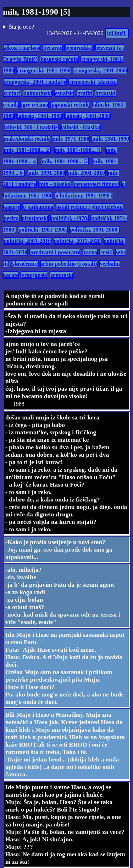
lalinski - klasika (81, 127)
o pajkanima (38, 207)
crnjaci (12, 93)
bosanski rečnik (59, 59)
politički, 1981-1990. (43, 230)
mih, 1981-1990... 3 (78, 150)
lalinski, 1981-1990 (40, 116)
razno (90, 252)
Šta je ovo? (21, 27)
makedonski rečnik (27, 139)
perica (11, 218)
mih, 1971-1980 (71, 139)
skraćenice (25, 264)
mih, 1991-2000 (47, 173)
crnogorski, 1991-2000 (100, 70)
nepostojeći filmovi (96, 184)
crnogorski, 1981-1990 (44, 70)
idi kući (117, 33)
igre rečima (35, 105)
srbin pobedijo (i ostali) (69, 264)
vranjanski (34, 275)
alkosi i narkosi (22, 48)
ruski (106, 252)
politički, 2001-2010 (27, 241)
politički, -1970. (70, 218)
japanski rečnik (70, 105)
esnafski (65, 93)
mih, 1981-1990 (111, 139)
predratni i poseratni (55, 252)
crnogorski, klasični (93, 82)
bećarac (53, 48)
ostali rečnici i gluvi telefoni (90, 207)
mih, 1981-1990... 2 (27, 150)
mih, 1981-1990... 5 (65, 161)
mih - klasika (55, 184)
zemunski (62, 275)
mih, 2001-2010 (87, 173)
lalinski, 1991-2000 (87, 116)
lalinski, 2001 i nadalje (31, 127)
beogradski (78, 48)
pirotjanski (35, 218)
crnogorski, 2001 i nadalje (35, 82)
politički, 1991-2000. (94, 230)
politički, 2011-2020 (77, 241)
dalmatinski (38, 93)
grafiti (85, 93)
